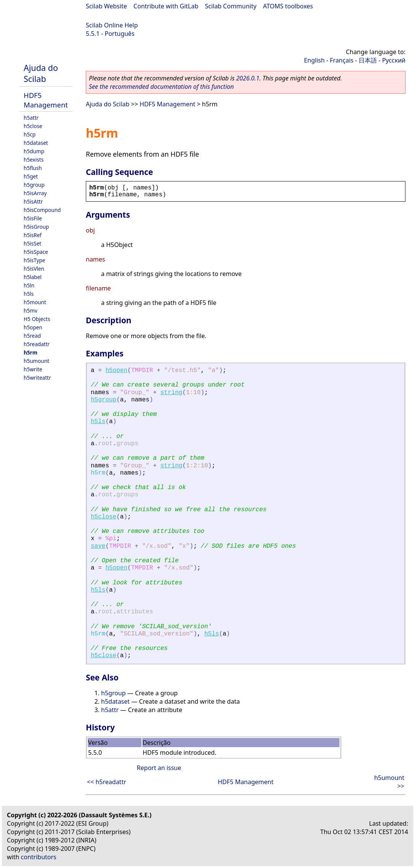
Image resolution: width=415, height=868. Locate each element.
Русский (394, 60)
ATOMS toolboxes (288, 6)
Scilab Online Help (112, 25)
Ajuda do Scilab (41, 73)
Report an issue (159, 768)
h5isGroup (36, 227)
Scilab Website (106, 6)
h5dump (34, 151)
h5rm (31, 352)
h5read (32, 336)
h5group (34, 185)
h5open (33, 327)
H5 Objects (37, 319)
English (314, 60)
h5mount (35, 302)
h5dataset (36, 143)
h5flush (33, 168)
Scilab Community (231, 6)
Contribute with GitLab (166, 6)
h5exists (34, 160)
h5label (33, 277)
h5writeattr (37, 378)
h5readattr (37, 344)
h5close (33, 126)
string (172, 393)
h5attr (31, 118)
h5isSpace (36, 252)
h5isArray (35, 193)
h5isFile (33, 218)
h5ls (29, 294)
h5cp (30, 134)
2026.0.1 (248, 78)
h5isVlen (34, 269)
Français (342, 60)
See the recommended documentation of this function (161, 87)
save (98, 546)
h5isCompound (42, 210)
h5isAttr (33, 201)
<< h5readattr (107, 782)
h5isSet (32, 243)
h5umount (36, 361)
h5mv (31, 310)
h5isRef (33, 235)
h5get (31, 176)
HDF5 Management (46, 100)
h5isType (34, 260)
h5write (33, 369)
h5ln (29, 285)
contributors (39, 857)
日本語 (368, 60)
